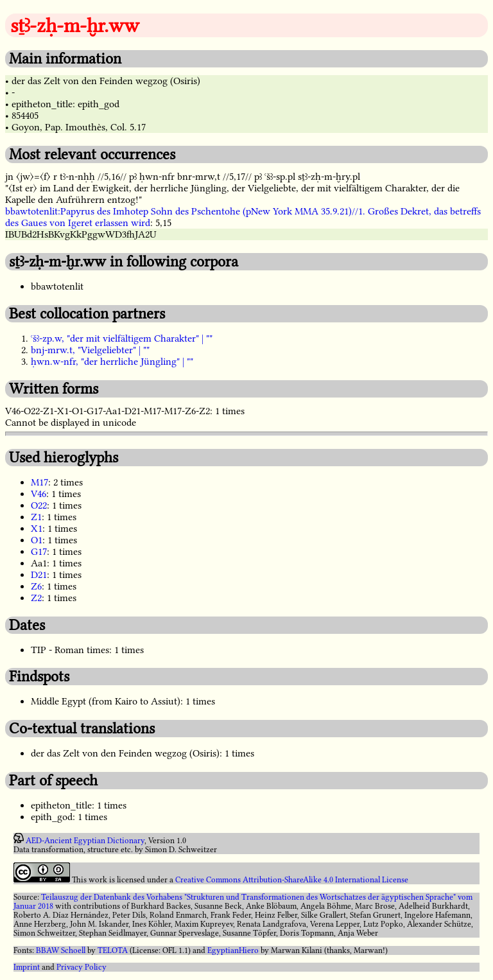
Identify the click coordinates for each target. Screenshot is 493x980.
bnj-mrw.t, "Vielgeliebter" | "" (90, 350)
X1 (37, 529)
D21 (39, 575)
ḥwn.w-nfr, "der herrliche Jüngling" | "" (112, 362)
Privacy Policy (82, 967)
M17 (39, 482)
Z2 (36, 598)
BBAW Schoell (61, 950)
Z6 (36, 586)
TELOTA (113, 950)
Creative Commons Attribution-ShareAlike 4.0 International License (292, 880)
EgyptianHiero (233, 950)
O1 (37, 540)
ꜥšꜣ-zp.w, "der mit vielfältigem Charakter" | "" (122, 338)
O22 (39, 505)
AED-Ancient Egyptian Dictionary (85, 841)
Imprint (27, 967)
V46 (39, 494)
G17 (39, 552)
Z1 (36, 517)
